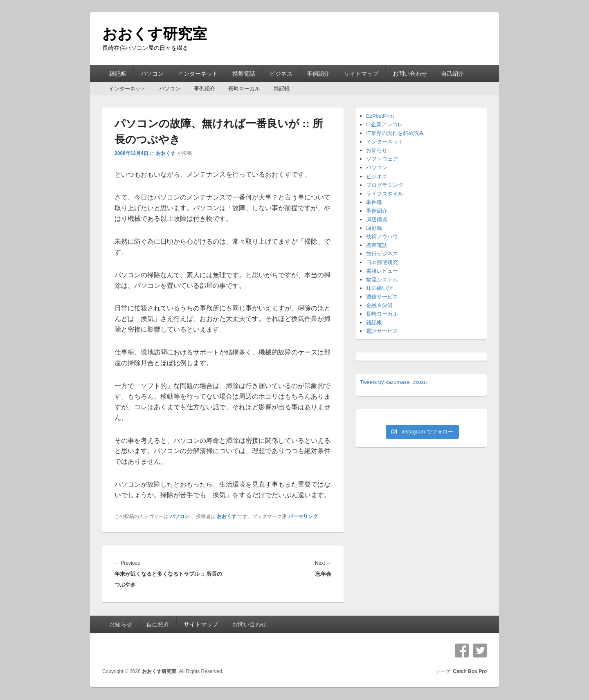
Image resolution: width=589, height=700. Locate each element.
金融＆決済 (379, 305)
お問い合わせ (410, 74)
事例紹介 (318, 74)
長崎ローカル (244, 89)
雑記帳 (118, 74)
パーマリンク (303, 516)
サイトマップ (361, 74)
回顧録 (374, 228)
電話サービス (382, 331)
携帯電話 (244, 74)
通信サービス (382, 297)
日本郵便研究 (382, 262)
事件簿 (374, 202)
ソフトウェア (382, 159)
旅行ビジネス (382, 254)
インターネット (198, 74)
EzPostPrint (380, 116)
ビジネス (281, 74)
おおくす (166, 153)
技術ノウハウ (382, 237)
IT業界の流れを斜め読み (395, 133)
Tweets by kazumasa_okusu (393, 382)
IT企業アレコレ (384, 125)
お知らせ (377, 150)
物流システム (382, 279)
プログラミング (385, 185)
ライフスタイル (385, 194)
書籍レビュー (382, 271)
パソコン (152, 74)
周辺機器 (377, 219)
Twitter (480, 651)
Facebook (462, 651)
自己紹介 (452, 74)
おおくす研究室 (155, 34)
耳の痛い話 (379, 288)
